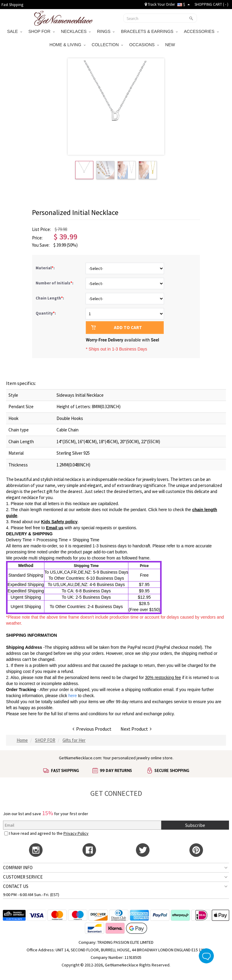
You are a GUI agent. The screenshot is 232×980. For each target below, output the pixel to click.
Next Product (136, 729)
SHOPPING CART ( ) (211, 4)
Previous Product (92, 729)
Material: (46, 268)
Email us (55, 528)
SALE (14, 31)
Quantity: (46, 313)
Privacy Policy (76, 833)
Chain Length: (50, 298)
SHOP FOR (42, 31)
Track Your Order (160, 4)
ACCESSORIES (201, 31)
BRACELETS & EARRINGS (149, 31)
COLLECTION (107, 45)
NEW (171, 45)
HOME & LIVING (68, 45)
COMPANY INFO (18, 868)
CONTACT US (16, 886)
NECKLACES (76, 31)
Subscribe (195, 825)
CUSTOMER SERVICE (23, 877)
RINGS (106, 31)
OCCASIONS (144, 45)
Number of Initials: (55, 283)
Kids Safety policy (59, 522)
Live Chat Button (206, 956)
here (32, 714)
